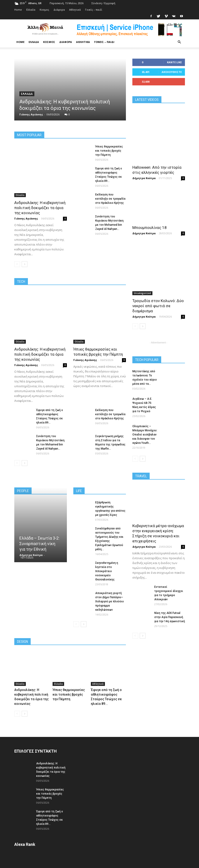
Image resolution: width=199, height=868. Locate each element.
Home (18, 10)
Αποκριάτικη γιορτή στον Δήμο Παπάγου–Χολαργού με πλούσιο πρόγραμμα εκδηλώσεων (110, 601)
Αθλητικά (75, 10)
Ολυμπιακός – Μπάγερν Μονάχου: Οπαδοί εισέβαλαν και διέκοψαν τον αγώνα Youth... (145, 435)
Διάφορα (59, 10)
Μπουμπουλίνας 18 (150, 228)
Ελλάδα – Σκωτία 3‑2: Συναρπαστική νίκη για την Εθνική (40, 544)
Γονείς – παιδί (94, 10)
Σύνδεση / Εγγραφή (103, 3)
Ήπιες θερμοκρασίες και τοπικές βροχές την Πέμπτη (109, 151)
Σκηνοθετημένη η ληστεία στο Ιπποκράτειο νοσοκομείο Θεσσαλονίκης (107, 571)
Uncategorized (142, 293)
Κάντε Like (174, 62)
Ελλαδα (31, 10)
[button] (179, 42)
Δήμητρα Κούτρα (31, 555)
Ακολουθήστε (172, 72)
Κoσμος (44, 10)
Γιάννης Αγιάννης (31, 114)
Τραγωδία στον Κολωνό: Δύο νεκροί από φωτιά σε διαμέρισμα (158, 306)
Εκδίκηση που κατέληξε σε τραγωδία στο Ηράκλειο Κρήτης (110, 199)
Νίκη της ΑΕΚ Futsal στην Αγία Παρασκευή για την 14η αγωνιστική (170, 617)
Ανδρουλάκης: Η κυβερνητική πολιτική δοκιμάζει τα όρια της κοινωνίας (40, 208)
